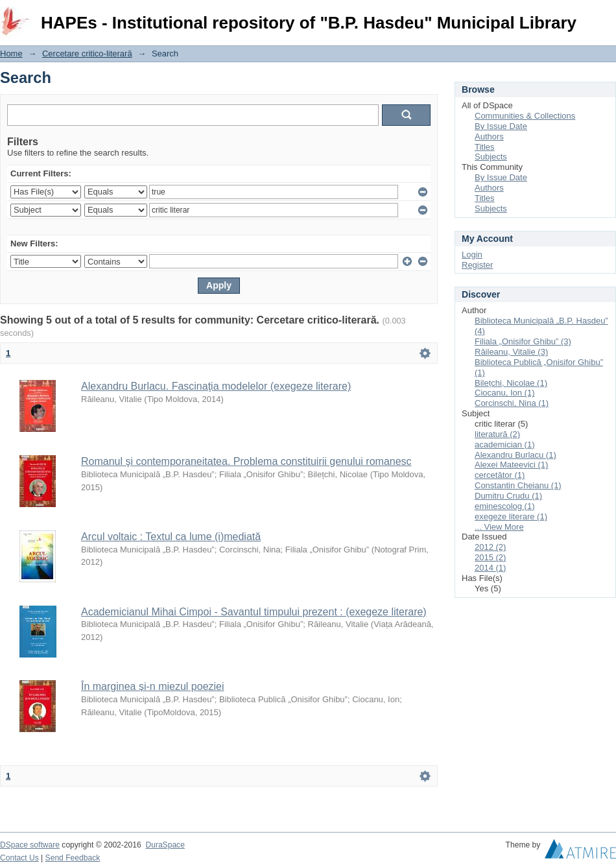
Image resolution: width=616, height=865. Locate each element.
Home (11, 53)
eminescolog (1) (505, 506)
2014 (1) (490, 568)
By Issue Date (501, 126)
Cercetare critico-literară (87, 53)
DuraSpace (165, 845)
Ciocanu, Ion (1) (505, 393)
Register (477, 265)
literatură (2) (497, 434)
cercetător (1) (500, 475)
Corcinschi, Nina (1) (512, 403)
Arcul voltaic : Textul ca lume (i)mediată (171, 537)
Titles (485, 147)
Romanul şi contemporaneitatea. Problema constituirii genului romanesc (246, 461)
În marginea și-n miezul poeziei (153, 686)
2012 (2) (490, 547)
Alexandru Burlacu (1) (515, 455)
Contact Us (19, 858)
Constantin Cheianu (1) (518, 485)
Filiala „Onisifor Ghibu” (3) (523, 341)
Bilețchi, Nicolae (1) (511, 383)
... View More (499, 527)
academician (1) (505, 444)
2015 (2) (490, 557)
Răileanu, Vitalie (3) (511, 352)
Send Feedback (73, 858)
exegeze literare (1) (511, 516)
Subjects (491, 157)
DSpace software (30, 845)
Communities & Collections (525, 116)
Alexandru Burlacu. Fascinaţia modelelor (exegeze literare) (216, 386)
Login (606, 16)
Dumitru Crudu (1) (508, 496)
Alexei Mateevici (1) (511, 465)
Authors (489, 136)
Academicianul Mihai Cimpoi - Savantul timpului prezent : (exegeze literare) (254, 612)
